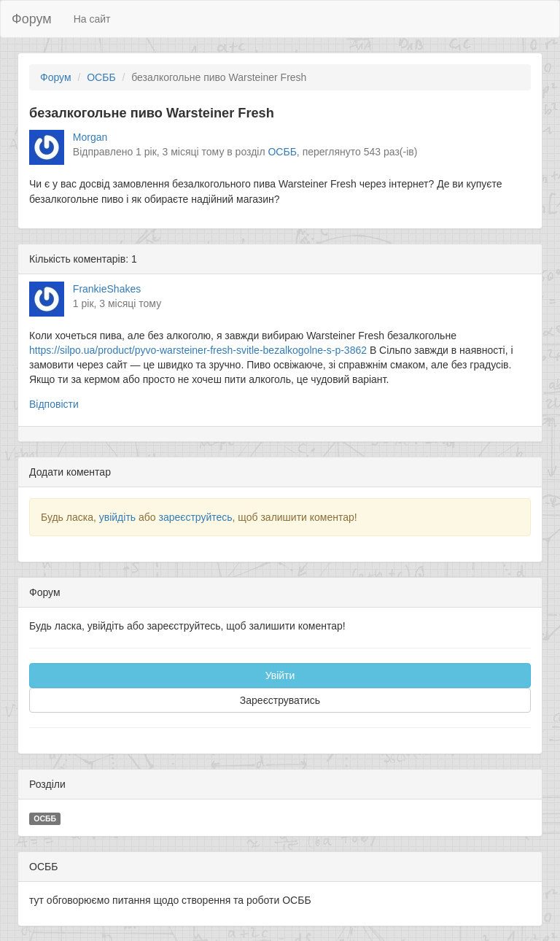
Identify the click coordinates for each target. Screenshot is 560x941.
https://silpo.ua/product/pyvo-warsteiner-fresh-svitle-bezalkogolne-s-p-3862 (198, 350)
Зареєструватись (280, 700)
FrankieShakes (107, 289)
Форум (32, 19)
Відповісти (54, 404)
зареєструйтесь (195, 517)
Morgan (90, 137)
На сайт (92, 19)
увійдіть (117, 517)
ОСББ (101, 77)
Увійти (280, 675)
